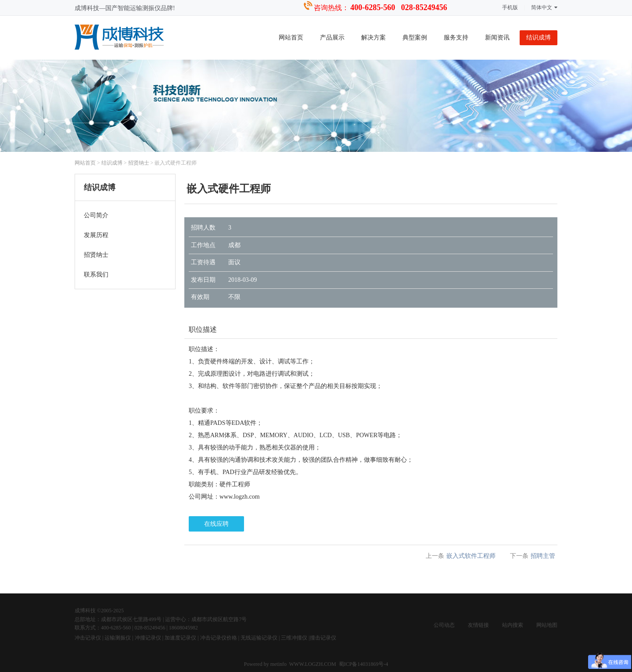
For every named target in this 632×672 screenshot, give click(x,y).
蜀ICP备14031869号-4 (364, 664)
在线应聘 (216, 524)
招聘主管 (543, 556)
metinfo (279, 664)
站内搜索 (513, 625)
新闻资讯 (497, 38)
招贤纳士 (139, 163)
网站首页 (291, 38)
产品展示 (332, 38)
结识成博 (539, 38)
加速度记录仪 (180, 638)
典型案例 (415, 38)
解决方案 (373, 38)
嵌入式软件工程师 (471, 556)
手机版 (510, 7)
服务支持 (456, 38)
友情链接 (478, 625)
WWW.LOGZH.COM (313, 664)
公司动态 (444, 625)
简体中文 (544, 7)
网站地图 (547, 625)
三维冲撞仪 (294, 638)
